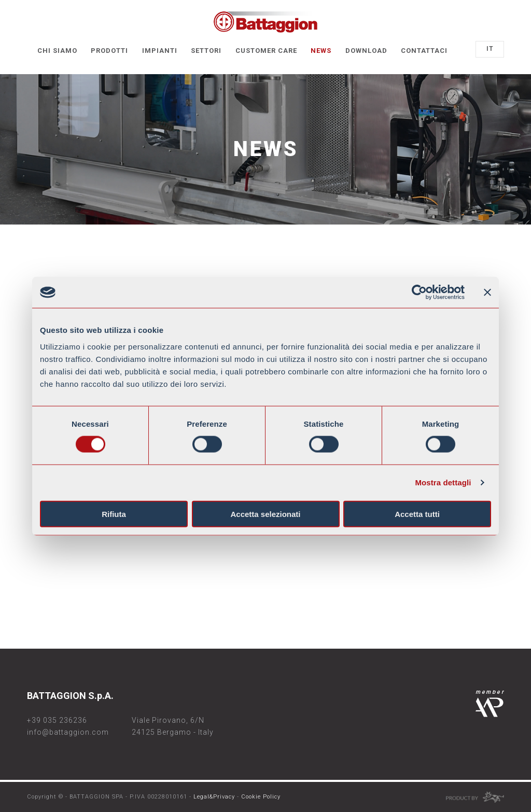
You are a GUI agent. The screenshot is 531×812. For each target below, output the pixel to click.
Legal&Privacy (214, 797)
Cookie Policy (261, 797)
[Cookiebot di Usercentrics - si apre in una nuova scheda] (419, 292)
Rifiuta (114, 514)
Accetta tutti (417, 514)
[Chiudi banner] (487, 292)
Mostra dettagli (443, 482)
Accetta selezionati (265, 514)
